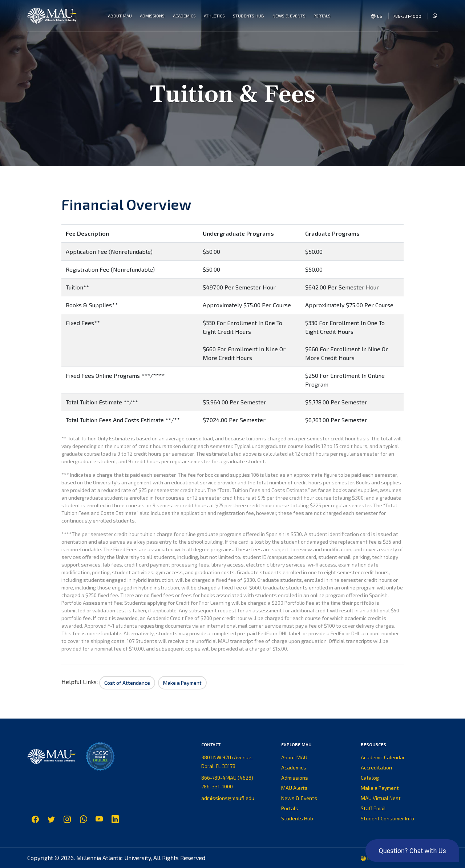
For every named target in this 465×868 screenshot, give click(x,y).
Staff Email (373, 808)
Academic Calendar (383, 757)
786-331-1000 (407, 16)
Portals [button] (322, 16)
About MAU (294, 757)
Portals (290, 808)
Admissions (295, 778)
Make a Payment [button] (182, 683)
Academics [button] (184, 16)
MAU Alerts (294, 788)
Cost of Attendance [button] (127, 683)
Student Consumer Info (387, 818)
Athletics (214, 16)
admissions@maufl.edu (228, 798)
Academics (294, 767)
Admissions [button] (152, 16)
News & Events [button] (289, 16)
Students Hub (297, 818)
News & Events (299, 798)
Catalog (370, 778)
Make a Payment (380, 788)
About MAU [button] (120, 16)
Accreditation (376, 767)
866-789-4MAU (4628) (227, 778)
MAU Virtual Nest (381, 798)
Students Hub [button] (248, 16)
